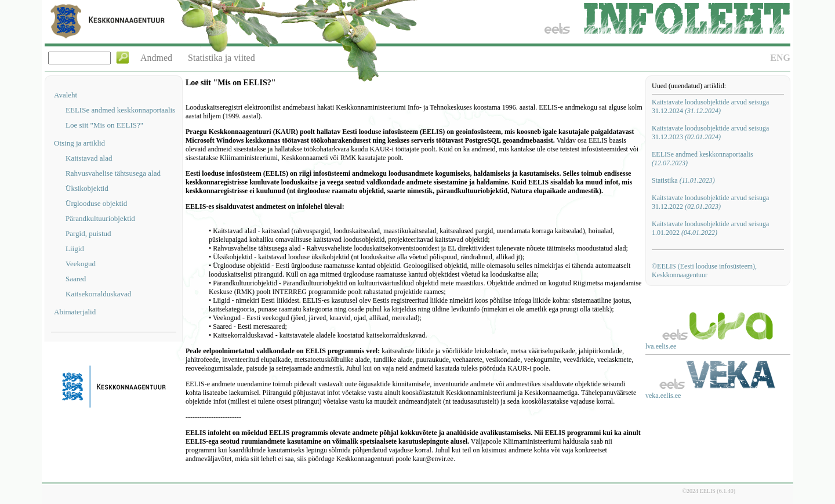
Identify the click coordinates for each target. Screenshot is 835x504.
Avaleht (66, 95)
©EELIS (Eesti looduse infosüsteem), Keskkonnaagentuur (704, 271)
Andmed (156, 58)
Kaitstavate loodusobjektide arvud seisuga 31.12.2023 (710, 133)
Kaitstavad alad (89, 158)
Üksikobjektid (87, 188)
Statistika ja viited (222, 58)
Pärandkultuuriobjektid (100, 218)
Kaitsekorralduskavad (98, 294)
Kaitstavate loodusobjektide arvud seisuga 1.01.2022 (710, 228)
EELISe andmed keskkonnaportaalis (120, 110)
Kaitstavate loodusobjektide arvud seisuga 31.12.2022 (710, 202)
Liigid (75, 249)
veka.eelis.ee (663, 396)
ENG (780, 58)
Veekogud (81, 264)
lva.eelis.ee (661, 346)
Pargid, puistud (88, 233)
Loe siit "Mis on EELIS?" (104, 125)
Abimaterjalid (75, 312)
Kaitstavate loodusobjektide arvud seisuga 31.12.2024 (710, 106)
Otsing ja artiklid (79, 143)
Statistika (683, 180)
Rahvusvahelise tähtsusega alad (113, 173)
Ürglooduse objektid (96, 203)
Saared (76, 279)
